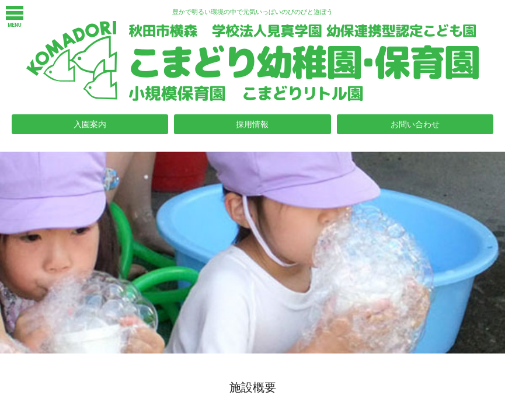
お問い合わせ (415, 124)
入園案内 (90, 124)
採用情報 (252, 124)
